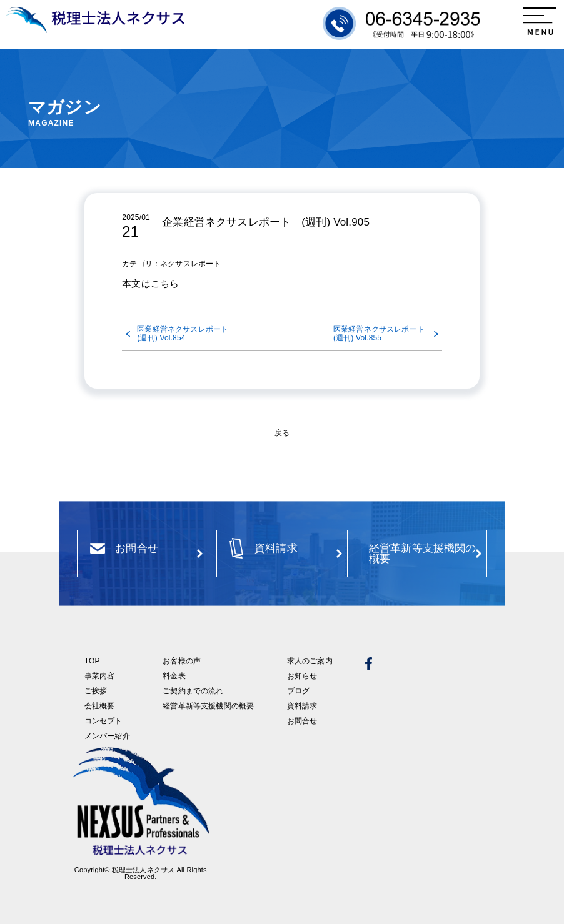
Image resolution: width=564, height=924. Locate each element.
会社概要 (100, 706)
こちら (165, 283)
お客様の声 (182, 661)
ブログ (298, 691)
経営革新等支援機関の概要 (208, 706)
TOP (92, 661)
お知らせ (302, 676)
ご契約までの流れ (193, 691)
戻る (282, 433)
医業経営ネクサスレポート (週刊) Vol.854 (184, 334)
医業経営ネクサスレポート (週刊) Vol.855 (383, 334)
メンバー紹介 (107, 736)
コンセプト (103, 721)
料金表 (174, 676)
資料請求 (302, 706)
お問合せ (302, 721)
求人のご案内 (310, 661)
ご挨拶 (96, 691)
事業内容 (100, 676)
